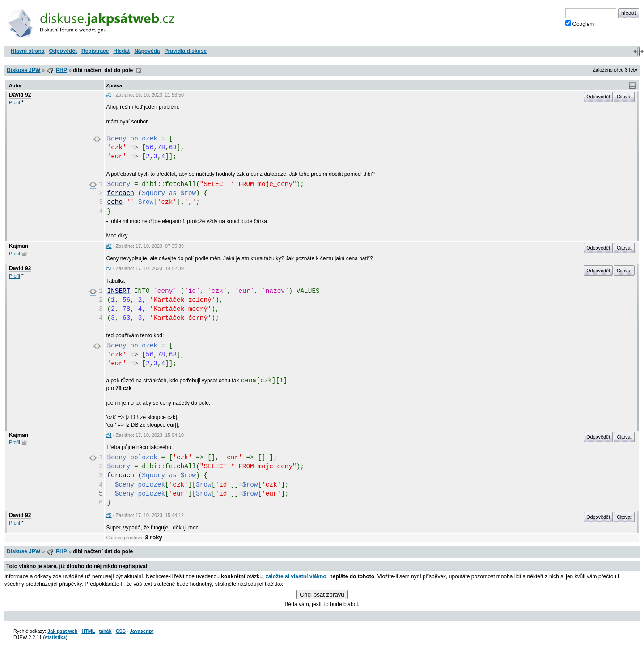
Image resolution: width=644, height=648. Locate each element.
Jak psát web (62, 631)
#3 (109, 268)
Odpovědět (63, 51)
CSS (121, 631)
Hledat (121, 51)
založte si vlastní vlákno (296, 576)
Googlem (580, 24)
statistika (55, 637)
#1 (109, 95)
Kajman (19, 246)
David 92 (20, 95)
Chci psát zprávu (322, 595)
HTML (88, 631)
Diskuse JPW (23, 70)
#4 (109, 435)
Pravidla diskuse (186, 51)
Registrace (95, 51)
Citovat (624, 97)
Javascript (142, 631)
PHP (61, 70)
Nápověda (147, 51)
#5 (109, 515)
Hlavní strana (28, 51)
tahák (105, 631)
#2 (109, 246)
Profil (15, 102)
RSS (139, 71)
